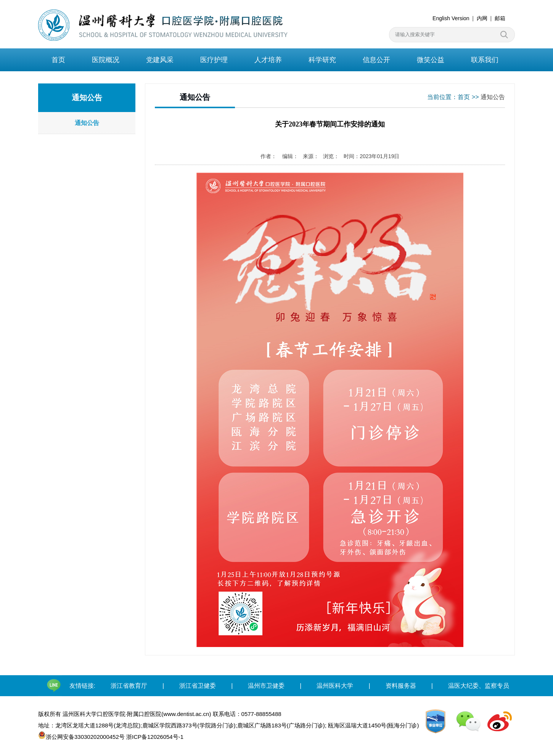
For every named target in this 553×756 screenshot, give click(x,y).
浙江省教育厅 (129, 686)
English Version (451, 18)
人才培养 (268, 60)
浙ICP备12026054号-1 (156, 737)
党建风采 (160, 60)
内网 (482, 18)
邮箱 (500, 18)
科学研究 (322, 60)
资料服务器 (401, 686)
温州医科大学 (335, 686)
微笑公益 (431, 60)
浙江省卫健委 (198, 686)
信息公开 (376, 60)
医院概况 (106, 60)
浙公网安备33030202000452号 (82, 736)
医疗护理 (214, 60)
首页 (58, 60)
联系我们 (485, 60)
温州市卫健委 (266, 686)
